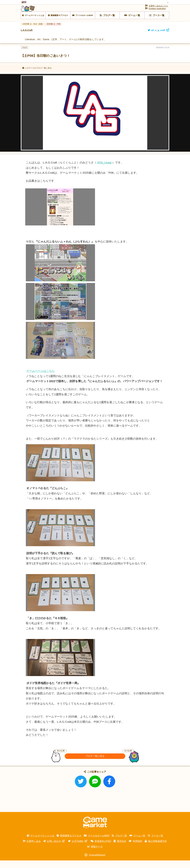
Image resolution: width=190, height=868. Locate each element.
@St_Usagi (104, 170)
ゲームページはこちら (41, 378)
